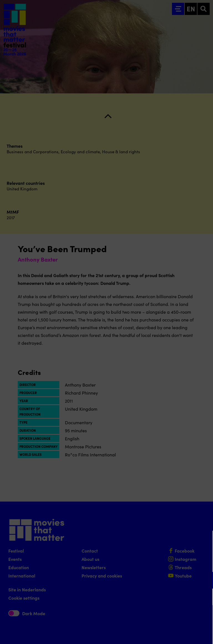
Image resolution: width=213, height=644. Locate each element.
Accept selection (166, 634)
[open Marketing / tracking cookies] (204, 597)
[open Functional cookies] (204, 581)
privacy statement (144, 562)
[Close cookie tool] (204, 541)
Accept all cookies (166, 618)
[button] (160, 580)
